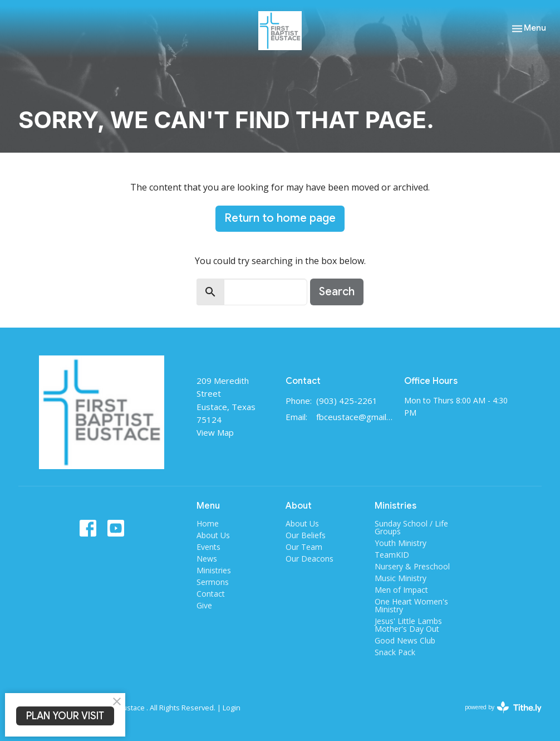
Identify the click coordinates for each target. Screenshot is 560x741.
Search (337, 292)
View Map (215, 432)
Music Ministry (401, 578)
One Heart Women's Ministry (411, 605)
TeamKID (392, 555)
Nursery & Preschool (412, 566)
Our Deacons (310, 559)
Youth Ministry (401, 543)
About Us (213, 535)
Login (232, 708)
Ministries (214, 570)
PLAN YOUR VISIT (65, 716)
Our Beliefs (306, 535)
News (207, 559)
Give (204, 605)
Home (208, 523)
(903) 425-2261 (347, 401)
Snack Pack (395, 652)
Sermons (213, 582)
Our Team (304, 547)
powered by (503, 707)
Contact (211, 594)
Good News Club (405, 640)
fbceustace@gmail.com (355, 417)
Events (208, 547)
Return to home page (280, 218)
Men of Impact (401, 590)
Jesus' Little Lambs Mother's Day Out (408, 625)
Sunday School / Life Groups (411, 527)
